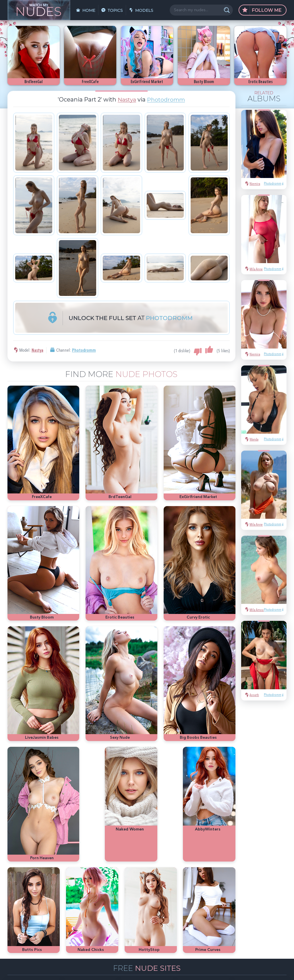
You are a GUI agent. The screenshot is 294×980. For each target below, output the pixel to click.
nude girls (224, 901)
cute (220, 919)
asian (221, 893)
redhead (246, 910)
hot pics (264, 893)
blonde (258, 901)
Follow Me (262, 10)
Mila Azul (247, 893)
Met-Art (273, 901)
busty (232, 919)
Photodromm (167, 99)
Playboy (242, 901)
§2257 (186, 969)
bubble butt (226, 910)
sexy (232, 893)
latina (261, 910)
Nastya (126, 99)
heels (274, 910)
